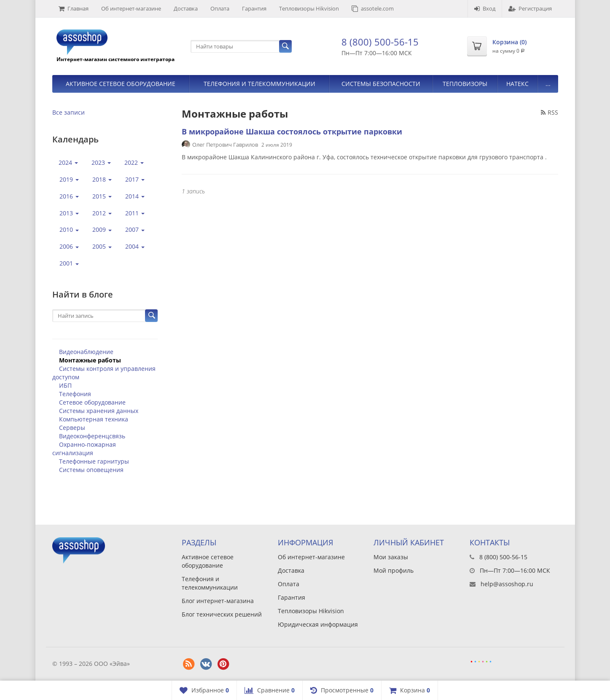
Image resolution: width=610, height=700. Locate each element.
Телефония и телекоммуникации (259, 84)
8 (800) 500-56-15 (380, 42)
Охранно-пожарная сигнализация (84, 449)
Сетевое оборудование (92, 402)
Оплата (220, 8)
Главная (74, 8)
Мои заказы (391, 557)
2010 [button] (69, 229)
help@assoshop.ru (507, 584)
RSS (550, 112)
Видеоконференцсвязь (92, 436)
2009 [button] (102, 229)
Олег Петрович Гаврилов (225, 145)
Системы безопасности (381, 84)
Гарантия (254, 8)
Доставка (186, 8)
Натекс (517, 84)
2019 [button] (69, 179)
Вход (485, 8)
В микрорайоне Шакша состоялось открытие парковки (292, 131)
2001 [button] (69, 263)
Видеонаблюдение (86, 352)
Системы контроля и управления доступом (104, 373)
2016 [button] (69, 196)
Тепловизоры (465, 84)
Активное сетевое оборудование (121, 84)
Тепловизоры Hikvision (309, 8)
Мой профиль (394, 570)
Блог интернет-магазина (218, 601)
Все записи (69, 112)
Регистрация (530, 8)
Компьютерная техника (94, 419)
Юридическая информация (318, 624)
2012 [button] (102, 213)
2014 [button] (135, 196)
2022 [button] (134, 162)
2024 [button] (68, 162)
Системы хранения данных (99, 411)
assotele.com (373, 8)
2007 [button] (135, 229)
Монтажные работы (90, 360)
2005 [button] (102, 246)
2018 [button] (102, 179)
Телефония (75, 394)
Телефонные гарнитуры (94, 461)
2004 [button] (135, 246)
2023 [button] (101, 162)
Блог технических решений (222, 614)
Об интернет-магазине (131, 8)
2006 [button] (69, 246)
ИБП (65, 385)
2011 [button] (135, 213)
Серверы (72, 428)
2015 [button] (102, 196)
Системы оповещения (91, 470)
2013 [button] (69, 213)
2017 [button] (135, 179)
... (548, 84)
